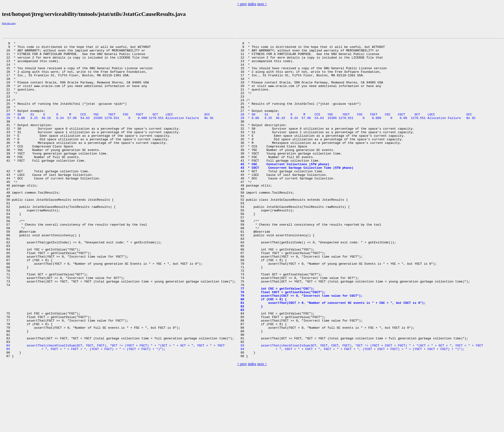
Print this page (9, 23)
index (252, 4)
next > (262, 4)
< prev (242, 4)
